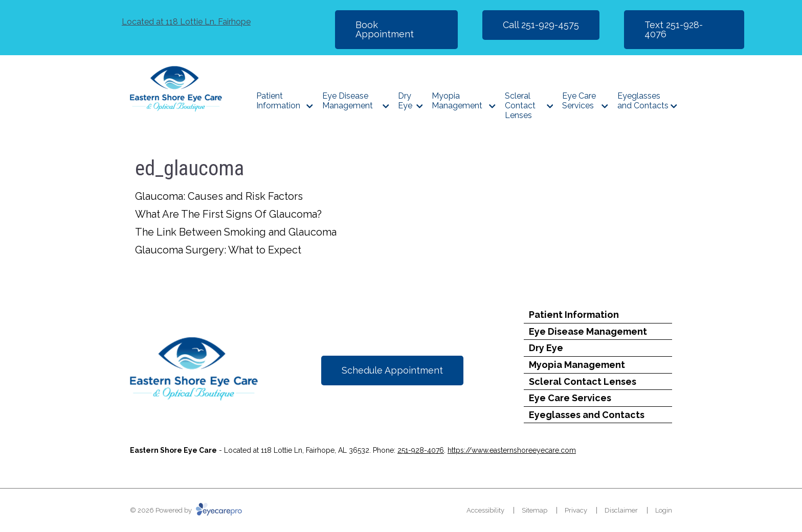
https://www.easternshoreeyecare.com (512, 450)
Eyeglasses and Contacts (643, 101)
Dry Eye (405, 101)
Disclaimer (621, 510)
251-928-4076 (421, 450)
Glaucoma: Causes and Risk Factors (219, 196)
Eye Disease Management (348, 101)
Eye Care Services (579, 101)
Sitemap (534, 510)
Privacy (576, 510)
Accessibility (485, 510)
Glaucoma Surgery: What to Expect (218, 250)
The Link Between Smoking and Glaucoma (236, 232)
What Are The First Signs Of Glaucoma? (228, 214)
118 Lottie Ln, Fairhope (186, 22)
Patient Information (278, 101)
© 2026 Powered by (186, 510)
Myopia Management (457, 101)
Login (664, 510)
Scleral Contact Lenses (520, 106)
